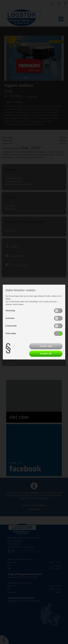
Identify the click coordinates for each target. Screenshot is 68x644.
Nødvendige (11, 333)
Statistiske (10, 318)
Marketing (10, 311)
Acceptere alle (46, 354)
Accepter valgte (46, 346)
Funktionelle (11, 326)
